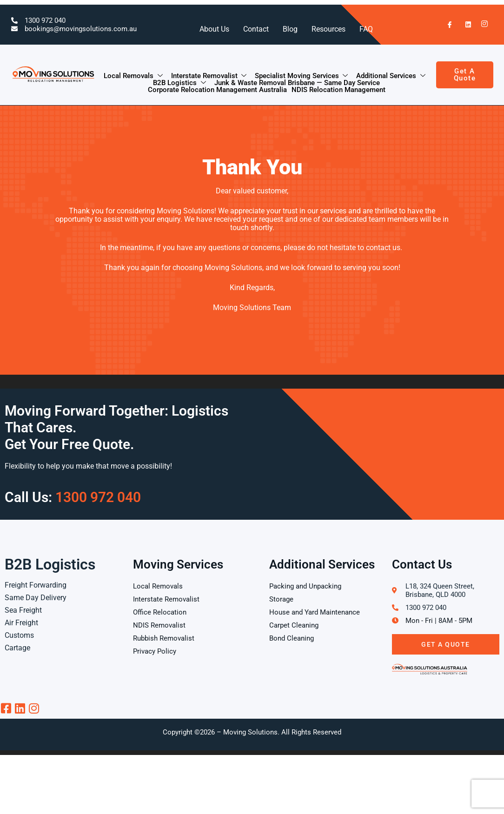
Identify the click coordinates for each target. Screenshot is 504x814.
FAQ (366, 29)
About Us (214, 29)
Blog (290, 29)
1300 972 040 (45, 20)
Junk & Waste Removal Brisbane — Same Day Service (297, 83)
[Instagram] (482, 25)
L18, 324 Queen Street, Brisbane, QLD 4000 (440, 590)
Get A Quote (446, 644)
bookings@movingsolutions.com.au (81, 29)
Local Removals (133, 76)
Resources (328, 29)
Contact (256, 29)
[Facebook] (446, 25)
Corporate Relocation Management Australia (217, 90)
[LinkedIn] (464, 25)
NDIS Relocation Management (338, 90)
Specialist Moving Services (302, 76)
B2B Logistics (180, 83)
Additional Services (391, 76)
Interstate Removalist (209, 76)
